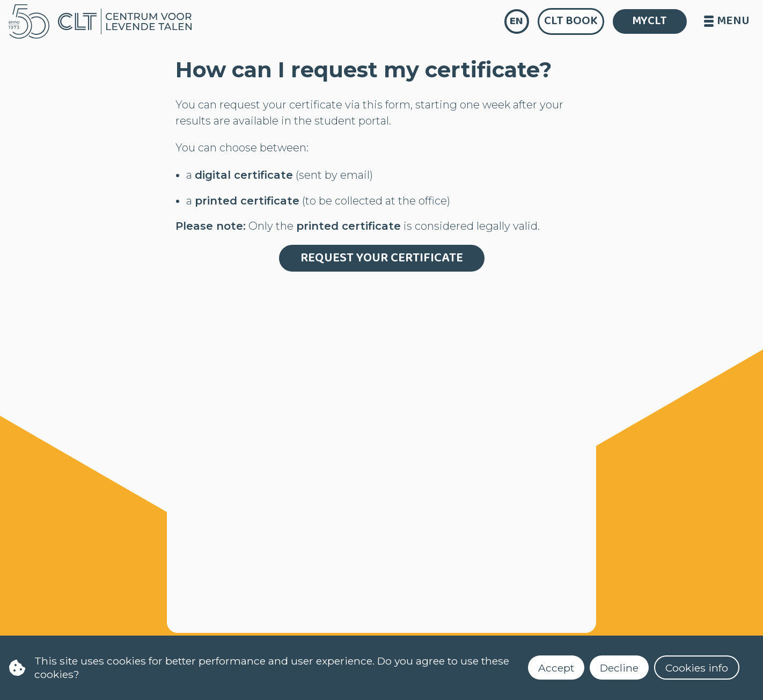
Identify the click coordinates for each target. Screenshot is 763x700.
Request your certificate (382, 258)
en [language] (516, 21)
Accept (556, 668)
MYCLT (650, 21)
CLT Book (571, 21)
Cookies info (697, 668)
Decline (619, 668)
